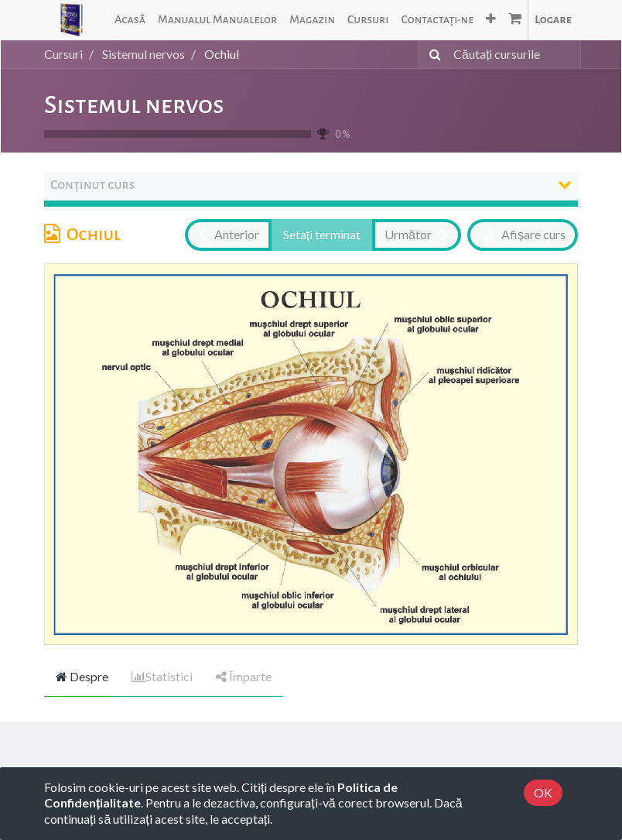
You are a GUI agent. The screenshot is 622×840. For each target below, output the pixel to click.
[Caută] (432, 55)
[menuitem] (130, 20)
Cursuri (63, 54)
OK (543, 792)
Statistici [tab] (162, 676)
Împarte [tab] (244, 676)
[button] (491, 20)
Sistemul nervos (134, 105)
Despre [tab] (82, 676)
